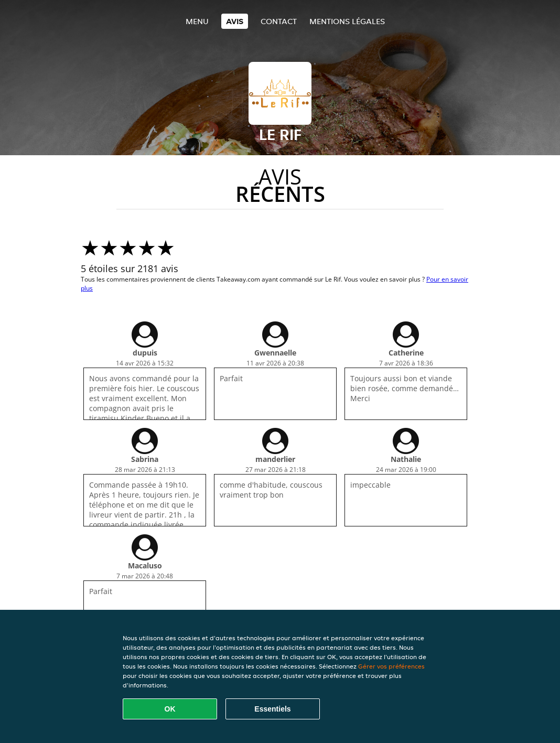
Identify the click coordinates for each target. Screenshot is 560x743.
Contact (279, 21)
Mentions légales (347, 21)
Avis (235, 21)
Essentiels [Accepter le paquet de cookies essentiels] (272, 709)
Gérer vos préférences (391, 666)
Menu (197, 21)
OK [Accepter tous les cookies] (170, 709)
